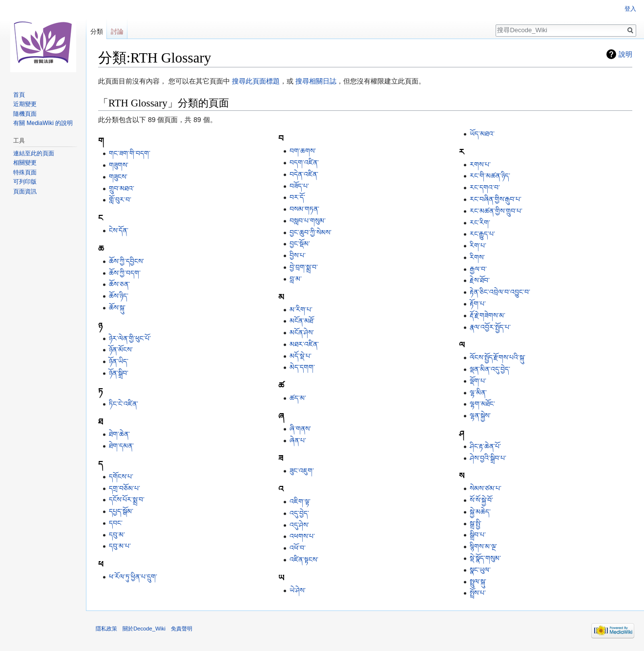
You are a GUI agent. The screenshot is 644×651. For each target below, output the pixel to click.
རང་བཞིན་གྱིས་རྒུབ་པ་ (496, 199)
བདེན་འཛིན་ (304, 174)
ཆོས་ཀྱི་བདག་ (125, 273)
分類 (97, 31)
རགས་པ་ (480, 165)
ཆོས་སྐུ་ (117, 308)
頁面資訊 (25, 191)
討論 (117, 31)
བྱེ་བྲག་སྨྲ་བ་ (304, 267)
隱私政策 (106, 629)
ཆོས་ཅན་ (119, 284)
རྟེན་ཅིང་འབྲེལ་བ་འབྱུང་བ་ (500, 292)
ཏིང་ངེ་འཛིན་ (124, 404)
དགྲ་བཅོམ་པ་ (125, 488)
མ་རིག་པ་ (301, 310)
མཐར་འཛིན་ (304, 344)
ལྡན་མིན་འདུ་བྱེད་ (490, 369)
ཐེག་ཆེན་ (119, 434)
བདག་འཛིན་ (304, 163)
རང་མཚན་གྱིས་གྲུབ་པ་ (496, 211)
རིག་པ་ (478, 246)
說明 (625, 54)
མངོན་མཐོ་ (302, 321)
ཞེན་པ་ (298, 441)
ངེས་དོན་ (119, 231)
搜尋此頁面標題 (256, 81)
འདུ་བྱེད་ (299, 513)
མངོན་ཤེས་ (302, 333)
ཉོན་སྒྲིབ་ (119, 373)
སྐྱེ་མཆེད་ (480, 512)
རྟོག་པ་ (478, 304)
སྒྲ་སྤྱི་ (476, 524)
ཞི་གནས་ (300, 429)
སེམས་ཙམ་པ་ (486, 488)
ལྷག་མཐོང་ (482, 404)
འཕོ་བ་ (298, 548)
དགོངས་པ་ (121, 477)
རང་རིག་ (480, 223)
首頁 (19, 95)
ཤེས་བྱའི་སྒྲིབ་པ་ (488, 458)
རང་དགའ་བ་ (485, 188)
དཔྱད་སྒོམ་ (121, 511)
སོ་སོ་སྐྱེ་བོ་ (481, 500)
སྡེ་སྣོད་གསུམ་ (485, 558)
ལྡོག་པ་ (478, 381)
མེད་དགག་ (302, 367)
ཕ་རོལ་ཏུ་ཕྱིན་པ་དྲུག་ (133, 577)
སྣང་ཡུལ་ (480, 570)
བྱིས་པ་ (298, 255)
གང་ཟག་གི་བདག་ (130, 153)
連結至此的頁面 (34, 153)
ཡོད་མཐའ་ (482, 134)
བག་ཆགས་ (303, 151)
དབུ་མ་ (117, 535)
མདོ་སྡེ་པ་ (301, 356)
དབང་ (116, 523)
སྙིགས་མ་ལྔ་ (483, 546)
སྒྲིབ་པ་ (478, 535)
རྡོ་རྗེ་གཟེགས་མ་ (488, 315)
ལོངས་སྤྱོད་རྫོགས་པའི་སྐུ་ (498, 357)
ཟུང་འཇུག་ (302, 471)
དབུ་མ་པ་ (120, 546)
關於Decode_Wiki (144, 629)
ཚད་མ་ (298, 398)
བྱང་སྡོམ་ (300, 244)
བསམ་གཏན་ (304, 209)
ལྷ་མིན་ (478, 393)
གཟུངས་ (118, 177)
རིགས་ (477, 257)
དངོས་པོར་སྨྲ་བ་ (127, 500)
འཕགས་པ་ (302, 536)
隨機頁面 (25, 114)
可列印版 (25, 182)
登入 (630, 9)
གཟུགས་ (119, 165)
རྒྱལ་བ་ (478, 269)
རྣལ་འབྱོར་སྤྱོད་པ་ (490, 327)
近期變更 (25, 104)
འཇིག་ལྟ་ (300, 502)
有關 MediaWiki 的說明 (43, 123)
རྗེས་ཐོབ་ (480, 280)
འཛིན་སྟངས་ (304, 560)
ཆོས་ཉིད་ (119, 296)
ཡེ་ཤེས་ (298, 590)
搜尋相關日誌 (316, 81)
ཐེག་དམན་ (121, 446)
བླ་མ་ (296, 279)
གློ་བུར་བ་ (120, 200)
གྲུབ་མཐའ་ (122, 189)
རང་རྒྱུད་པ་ (482, 234)
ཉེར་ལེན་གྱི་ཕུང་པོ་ (130, 338)
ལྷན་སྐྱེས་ (480, 416)
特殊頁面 (25, 172)
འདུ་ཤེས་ (299, 525)
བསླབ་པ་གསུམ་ (308, 221)
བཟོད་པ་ (299, 186)
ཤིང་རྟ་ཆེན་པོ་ (485, 446)
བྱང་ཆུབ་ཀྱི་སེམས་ (311, 232)
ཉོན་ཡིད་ (119, 361)
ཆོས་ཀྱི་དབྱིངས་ (126, 261)
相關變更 (25, 163)
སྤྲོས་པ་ (478, 593)
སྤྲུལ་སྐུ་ (478, 582)
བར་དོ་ (297, 197)
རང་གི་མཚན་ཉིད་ (490, 176)
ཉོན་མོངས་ (121, 350)
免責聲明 (182, 629)
